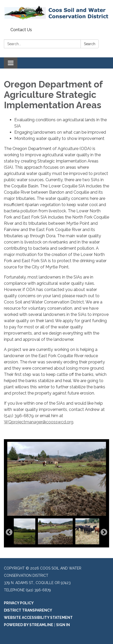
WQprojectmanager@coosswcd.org (39, 422)
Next (104, 532)
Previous (9, 532)
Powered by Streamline (29, 625)
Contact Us (21, 30)
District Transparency (28, 610)
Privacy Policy (19, 603)
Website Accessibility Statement (38, 618)
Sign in (63, 625)
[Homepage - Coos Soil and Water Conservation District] (56, 13)
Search (90, 44)
